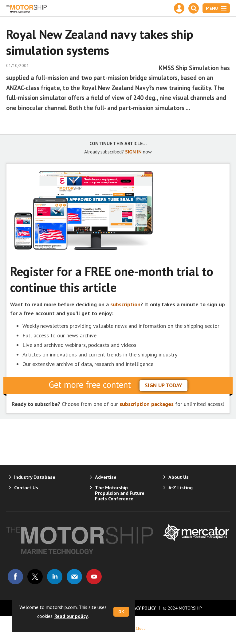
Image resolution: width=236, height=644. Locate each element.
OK (121, 612)
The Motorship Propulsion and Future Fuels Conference (120, 493)
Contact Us (26, 487)
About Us (179, 477)
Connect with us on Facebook (15, 577)
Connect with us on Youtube (94, 577)
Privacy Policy (140, 608)
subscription (125, 304)
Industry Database (35, 477)
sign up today (163, 385)
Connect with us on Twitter (35, 577)
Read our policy (71, 616)
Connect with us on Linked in (55, 577)
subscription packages (147, 404)
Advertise (106, 477)
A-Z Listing (181, 487)
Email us (74, 577)
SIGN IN (133, 152)
